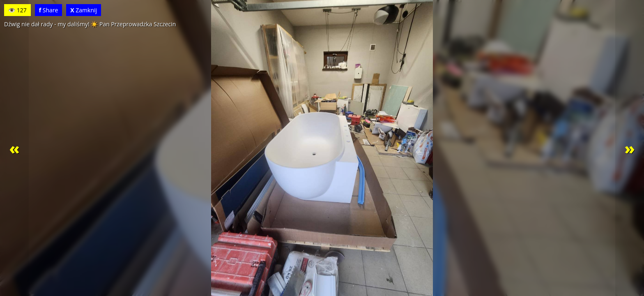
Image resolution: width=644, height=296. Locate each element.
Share (49, 10)
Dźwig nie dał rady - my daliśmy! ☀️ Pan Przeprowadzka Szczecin (90, 24)
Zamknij (84, 10)
